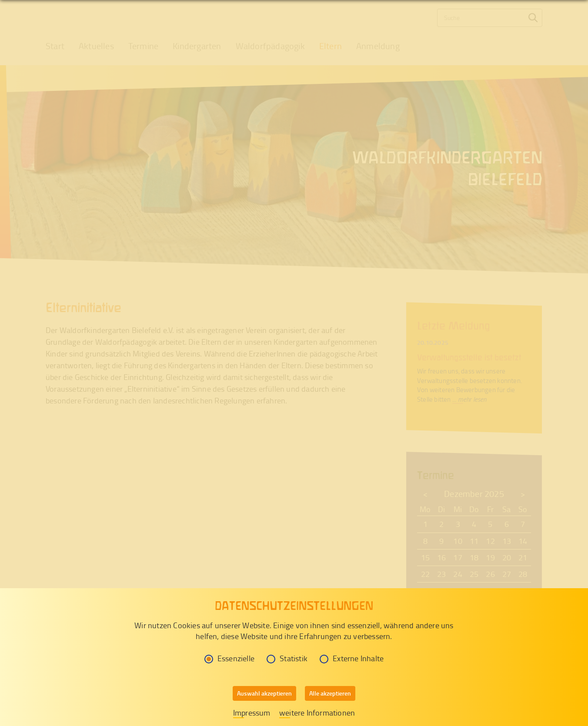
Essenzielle (229, 658)
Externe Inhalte (352, 658)
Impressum (252, 713)
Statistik (287, 658)
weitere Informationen (317, 713)
